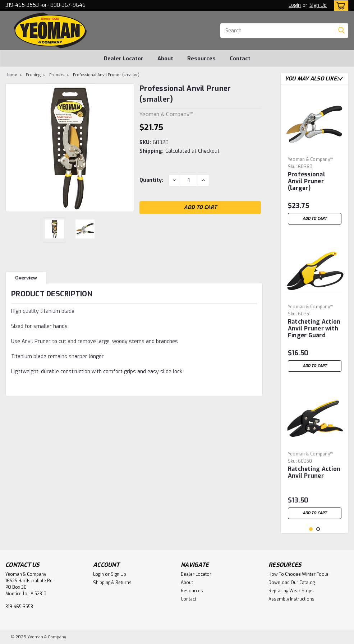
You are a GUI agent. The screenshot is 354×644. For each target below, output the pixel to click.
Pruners (57, 75)
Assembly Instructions (291, 599)
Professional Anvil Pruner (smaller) (106, 75)
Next (340, 78)
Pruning (33, 75)
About (165, 59)
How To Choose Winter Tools (298, 574)
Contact (240, 59)
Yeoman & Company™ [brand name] (311, 159)
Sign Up (318, 5)
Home (11, 75)
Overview (26, 278)
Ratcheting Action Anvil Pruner (314, 472)
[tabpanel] (315, 159)
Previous (333, 78)
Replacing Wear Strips (291, 591)
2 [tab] (318, 529)
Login (295, 5)
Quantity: (151, 180)
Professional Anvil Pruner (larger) (307, 181)
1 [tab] (311, 529)
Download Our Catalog (292, 583)
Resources (201, 59)
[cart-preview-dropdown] (339, 6)
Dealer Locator (124, 59)
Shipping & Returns (112, 583)
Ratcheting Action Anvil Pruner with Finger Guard (314, 329)
